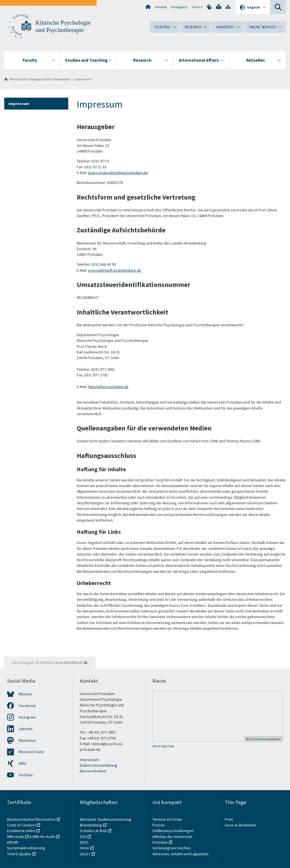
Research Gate (31, 752)
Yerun (85, 848)
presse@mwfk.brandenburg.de (115, 270)
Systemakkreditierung (26, 848)
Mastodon (27, 740)
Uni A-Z (197, 7)
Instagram (27, 717)
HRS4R (13, 842)
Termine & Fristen (168, 819)
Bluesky (25, 694)
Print (229, 819)
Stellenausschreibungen (173, 831)
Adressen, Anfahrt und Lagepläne (181, 854)
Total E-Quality (19, 854)
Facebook (27, 706)
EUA (83, 837)
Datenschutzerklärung (99, 765)
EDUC (84, 842)
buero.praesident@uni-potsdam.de (118, 173)
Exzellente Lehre (21, 831)
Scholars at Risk (93, 831)
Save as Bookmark (241, 825)
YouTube (26, 775)
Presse (159, 825)
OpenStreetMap (257, 739)
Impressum (83, 79)
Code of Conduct (21, 825)
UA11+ (85, 854)
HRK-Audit (15, 837)
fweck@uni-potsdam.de (108, 387)
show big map (163, 746)
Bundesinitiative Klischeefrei (31, 819)
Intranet (161, 7)
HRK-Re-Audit (44, 837)
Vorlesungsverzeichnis (172, 848)
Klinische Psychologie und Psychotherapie (40, 79)
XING (23, 763)
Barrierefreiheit (93, 771)
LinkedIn (26, 729)
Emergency (179, 7)
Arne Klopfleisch (69, 663)
